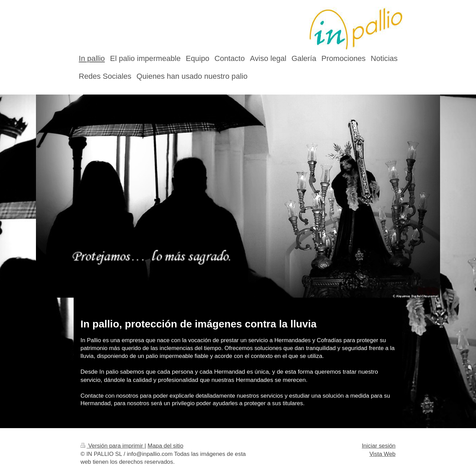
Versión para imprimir (112, 446)
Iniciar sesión (379, 446)
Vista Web (383, 454)
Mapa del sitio (165, 446)
